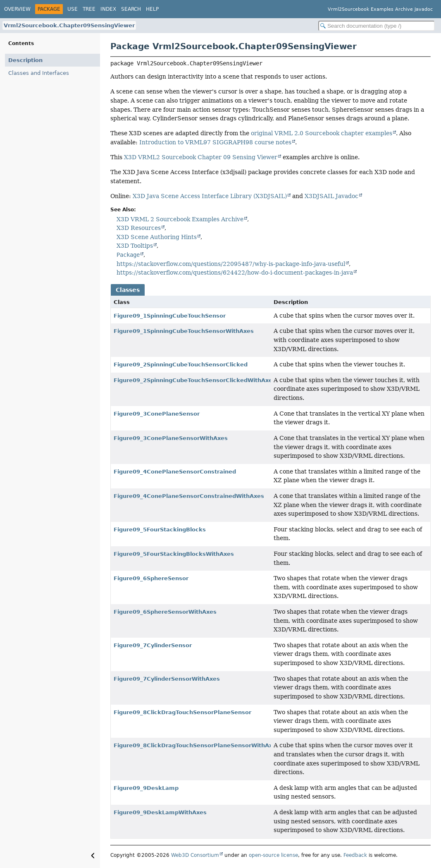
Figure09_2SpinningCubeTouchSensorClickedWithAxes (195, 380)
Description (25, 60)
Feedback (355, 855)
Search (131, 9)
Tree (89, 9)
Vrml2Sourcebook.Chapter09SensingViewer (69, 25)
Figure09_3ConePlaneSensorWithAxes (171, 438)
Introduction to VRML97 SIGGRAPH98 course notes (215, 142)
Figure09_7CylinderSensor (153, 645)
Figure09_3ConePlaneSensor (157, 414)
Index (108, 9)
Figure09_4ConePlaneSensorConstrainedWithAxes (189, 496)
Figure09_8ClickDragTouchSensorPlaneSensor (182, 712)
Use (73, 9)
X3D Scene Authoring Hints (157, 237)
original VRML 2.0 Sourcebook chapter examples (322, 133)
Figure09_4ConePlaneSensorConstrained (175, 472)
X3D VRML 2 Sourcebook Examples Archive (180, 219)
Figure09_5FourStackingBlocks (160, 530)
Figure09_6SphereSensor (151, 578)
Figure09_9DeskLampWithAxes (160, 812)
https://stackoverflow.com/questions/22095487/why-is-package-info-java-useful (231, 264)
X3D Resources (139, 228)
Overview (17, 9)
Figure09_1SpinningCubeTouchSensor (170, 316)
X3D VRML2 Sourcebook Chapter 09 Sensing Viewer (201, 157)
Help (152, 9)
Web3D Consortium (195, 855)
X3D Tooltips (135, 246)
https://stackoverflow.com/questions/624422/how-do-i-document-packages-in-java (235, 273)
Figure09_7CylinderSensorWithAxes (167, 679)
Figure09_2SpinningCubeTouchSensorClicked (181, 365)
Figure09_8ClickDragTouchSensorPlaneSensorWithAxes (197, 745)
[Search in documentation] (377, 26)
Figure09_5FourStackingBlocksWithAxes (174, 554)
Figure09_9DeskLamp (146, 788)
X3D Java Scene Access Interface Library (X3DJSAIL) (210, 196)
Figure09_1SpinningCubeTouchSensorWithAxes (184, 331)
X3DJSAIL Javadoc (331, 196)
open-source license (273, 855)
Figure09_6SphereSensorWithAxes (165, 612)
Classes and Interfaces (39, 73)
